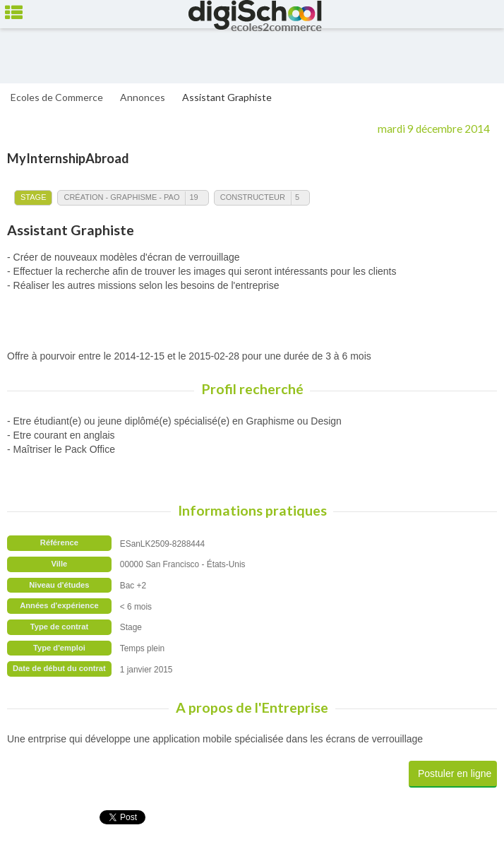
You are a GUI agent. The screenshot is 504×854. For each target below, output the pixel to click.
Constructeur (253, 197)
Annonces (143, 97)
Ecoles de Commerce (57, 97)
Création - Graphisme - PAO (121, 197)
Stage (33, 197)
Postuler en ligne (455, 773)
